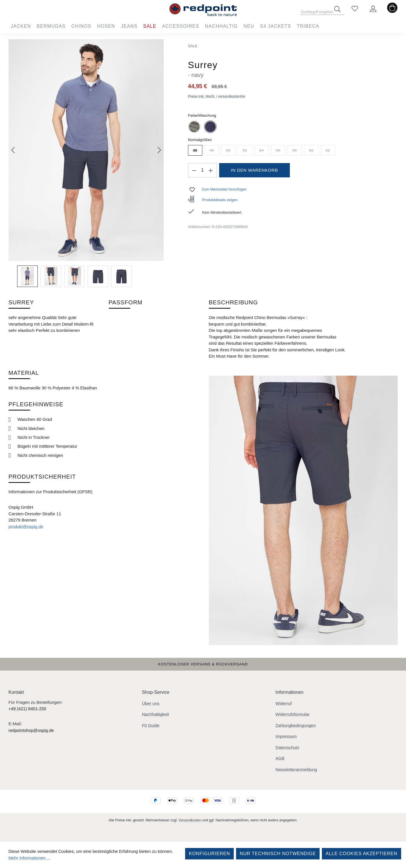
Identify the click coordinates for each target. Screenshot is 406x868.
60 (314, 151)
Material (24, 373)
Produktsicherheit (42, 477)
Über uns (151, 703)
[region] (86, 163)
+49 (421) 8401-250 (27, 709)
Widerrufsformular (293, 714)
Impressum (286, 736)
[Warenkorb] (392, 9)
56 (281, 151)
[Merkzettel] (355, 9)
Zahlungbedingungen (296, 725)
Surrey (21, 302)
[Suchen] (337, 9)
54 (264, 151)
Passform (126, 302)
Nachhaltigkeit (155, 714)
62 (330, 151)
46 (195, 150)
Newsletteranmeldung (296, 769)
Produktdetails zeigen (213, 200)
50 (231, 151)
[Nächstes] (159, 150)
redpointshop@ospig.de (31, 730)
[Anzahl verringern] (194, 170)
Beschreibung (233, 302)
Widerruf (284, 703)
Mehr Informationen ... (30, 858)
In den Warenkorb (255, 170)
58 (297, 151)
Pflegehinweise (36, 404)
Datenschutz (287, 747)
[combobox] (322, 10)
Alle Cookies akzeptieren (361, 854)
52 (247, 151)
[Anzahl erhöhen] (211, 170)
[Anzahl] (202, 170)
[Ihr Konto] (373, 9)
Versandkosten (190, 820)
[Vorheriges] (13, 150)
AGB (280, 758)
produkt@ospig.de (26, 527)
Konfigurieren (209, 854)
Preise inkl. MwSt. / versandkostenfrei (217, 96)
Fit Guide (151, 725)
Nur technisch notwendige (278, 854)
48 (214, 151)
